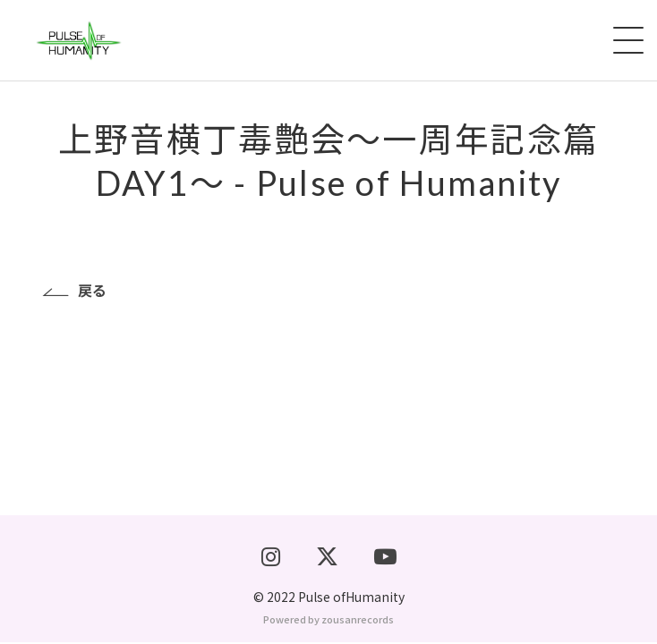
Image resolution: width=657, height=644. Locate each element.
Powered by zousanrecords (328, 621)
